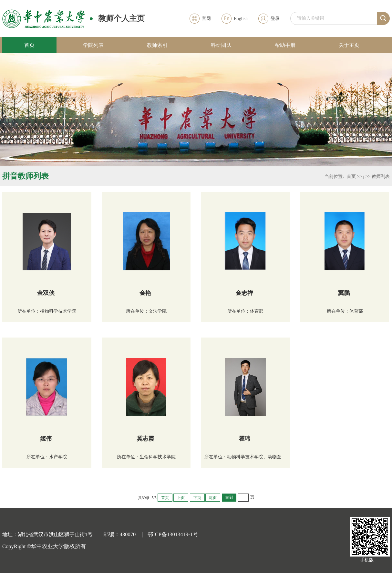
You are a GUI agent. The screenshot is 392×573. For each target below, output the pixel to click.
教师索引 (157, 45)
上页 (181, 498)
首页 (29, 45)
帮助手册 (285, 45)
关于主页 (349, 45)
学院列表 (93, 45)
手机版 (367, 560)
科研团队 (221, 45)
